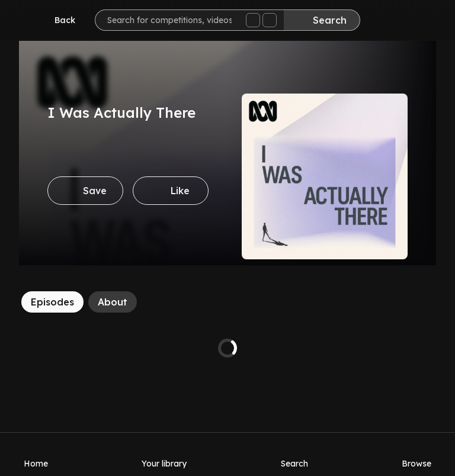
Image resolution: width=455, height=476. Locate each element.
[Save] (85, 191)
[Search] (322, 20)
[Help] (422, 21)
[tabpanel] (227, 348)
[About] (113, 302)
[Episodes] (52, 302)
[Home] (36, 454)
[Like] (171, 191)
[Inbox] (386, 21)
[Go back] (57, 20)
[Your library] (164, 454)
